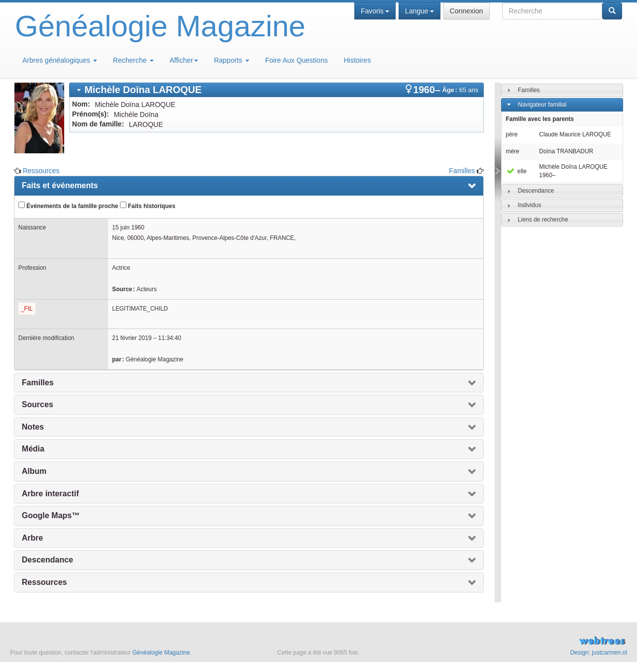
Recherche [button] (133, 60)
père (512, 134)
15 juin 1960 (128, 227)
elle (516, 171)
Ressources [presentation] (45, 582)
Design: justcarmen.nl (599, 653)
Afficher (184, 60)
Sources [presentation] (38, 404)
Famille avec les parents (540, 119)
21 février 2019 (132, 338)
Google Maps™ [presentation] (51, 515)
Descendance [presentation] (48, 560)
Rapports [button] (232, 60)
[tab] (277, 90)
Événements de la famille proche (68, 206)
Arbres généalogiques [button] (60, 60)
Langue (420, 11)
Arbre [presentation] (33, 538)
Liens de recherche (543, 220)
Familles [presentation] (38, 383)
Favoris (375, 11)
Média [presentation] (33, 449)
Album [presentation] (34, 471)
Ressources (41, 171)
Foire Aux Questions (297, 60)
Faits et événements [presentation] (60, 185)
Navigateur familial (542, 105)
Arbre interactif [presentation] (51, 494)
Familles (462, 171)
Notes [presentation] (33, 427)
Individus (529, 205)
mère (512, 151)
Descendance (536, 191)
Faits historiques (148, 206)
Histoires (357, 60)
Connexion (467, 11)
